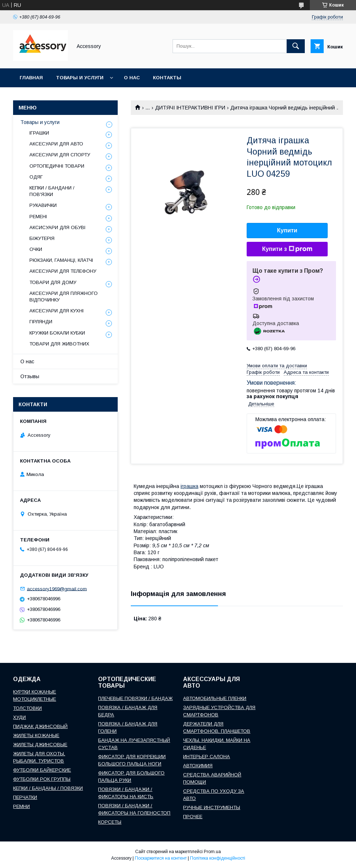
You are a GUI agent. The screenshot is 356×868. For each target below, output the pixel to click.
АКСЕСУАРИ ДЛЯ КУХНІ (56, 311)
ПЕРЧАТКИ (25, 797)
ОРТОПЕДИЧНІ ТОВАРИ (57, 166)
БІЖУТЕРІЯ (42, 238)
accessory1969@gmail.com (57, 589)
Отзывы (30, 376)
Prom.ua (212, 852)
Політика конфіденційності (218, 858)
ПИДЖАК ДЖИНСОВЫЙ (40, 726)
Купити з (287, 249)
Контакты (167, 78)
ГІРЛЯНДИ (41, 322)
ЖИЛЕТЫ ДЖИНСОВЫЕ (40, 745)
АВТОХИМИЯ (198, 766)
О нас (132, 78)
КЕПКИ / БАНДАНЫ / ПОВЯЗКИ (48, 788)
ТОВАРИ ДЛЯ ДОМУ (53, 282)
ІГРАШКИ (39, 133)
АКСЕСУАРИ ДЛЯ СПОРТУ (60, 155)
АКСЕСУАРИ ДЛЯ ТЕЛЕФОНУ (63, 271)
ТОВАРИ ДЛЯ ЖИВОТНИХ (59, 344)
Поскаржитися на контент (161, 858)
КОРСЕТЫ (110, 822)
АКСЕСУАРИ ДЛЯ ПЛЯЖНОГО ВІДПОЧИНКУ (64, 297)
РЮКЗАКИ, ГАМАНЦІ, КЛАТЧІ (61, 260)
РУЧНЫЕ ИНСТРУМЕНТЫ (212, 807)
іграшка (189, 486)
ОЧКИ (36, 249)
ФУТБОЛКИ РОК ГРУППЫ (42, 779)
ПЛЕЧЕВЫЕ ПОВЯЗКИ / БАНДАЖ (135, 698)
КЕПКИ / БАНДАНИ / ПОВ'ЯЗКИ (52, 191)
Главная (31, 78)
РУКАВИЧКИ (43, 205)
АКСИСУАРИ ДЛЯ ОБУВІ (57, 227)
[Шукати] (296, 46)
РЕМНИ (21, 806)
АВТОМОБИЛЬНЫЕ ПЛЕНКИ (215, 698)
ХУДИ (19, 717)
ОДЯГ (36, 177)
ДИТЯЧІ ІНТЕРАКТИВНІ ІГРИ (190, 108)
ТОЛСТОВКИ (27, 708)
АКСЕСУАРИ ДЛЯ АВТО (56, 144)
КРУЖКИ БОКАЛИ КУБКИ (57, 333)
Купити (287, 230)
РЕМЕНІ (38, 217)
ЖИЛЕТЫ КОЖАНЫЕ (36, 735)
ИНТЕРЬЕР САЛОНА (207, 757)
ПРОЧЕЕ (193, 817)
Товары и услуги (80, 78)
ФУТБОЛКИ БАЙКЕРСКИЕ (42, 770)
